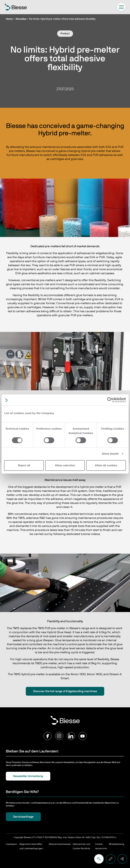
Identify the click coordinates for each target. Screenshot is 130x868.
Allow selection (65, 465)
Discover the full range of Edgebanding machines (65, 691)
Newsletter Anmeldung (28, 776)
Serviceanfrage (23, 817)
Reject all (24, 465)
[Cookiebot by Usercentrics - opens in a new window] (110, 400)
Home (9, 19)
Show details (110, 454)
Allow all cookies (106, 465)
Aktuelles (21, 19)
